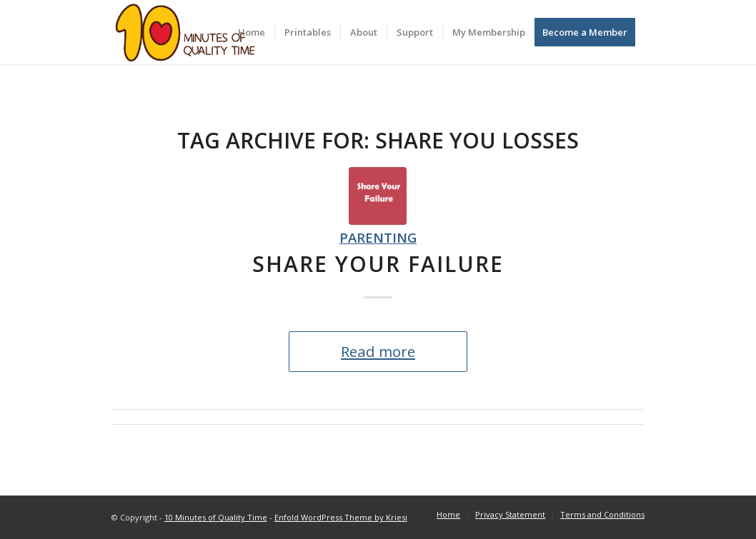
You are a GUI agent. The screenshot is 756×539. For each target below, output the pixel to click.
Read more (378, 351)
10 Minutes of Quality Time (216, 517)
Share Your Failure (378, 264)
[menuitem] (252, 32)
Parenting (378, 237)
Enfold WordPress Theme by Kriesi (341, 517)
